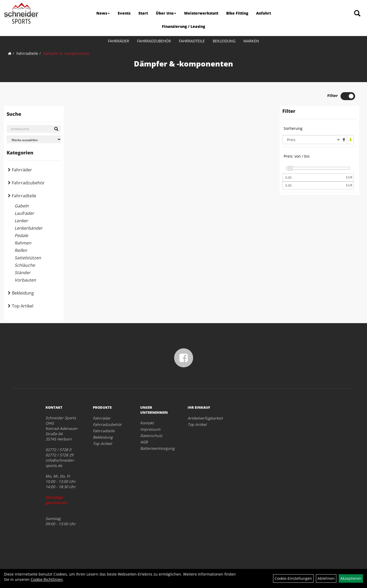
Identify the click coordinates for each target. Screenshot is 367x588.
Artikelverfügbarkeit (205, 418)
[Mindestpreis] (314, 177)
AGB (144, 442)
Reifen (21, 250)
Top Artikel (23, 306)
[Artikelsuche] (357, 14)
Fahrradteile (192, 41)
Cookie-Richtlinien (47, 579)
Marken (251, 41)
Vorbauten (25, 280)
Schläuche (25, 265)
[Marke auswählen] (34, 139)
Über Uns (166, 13)
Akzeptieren (351, 578)
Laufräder (24, 213)
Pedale (21, 235)
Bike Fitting (237, 13)
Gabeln (22, 206)
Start (143, 13)
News (103, 13)
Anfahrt (264, 13)
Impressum (150, 429)
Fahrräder (119, 41)
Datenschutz (151, 436)
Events (124, 13)
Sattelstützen (28, 258)
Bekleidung (224, 41)
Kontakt (147, 423)
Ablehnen (326, 578)
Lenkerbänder (29, 228)
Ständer (22, 273)
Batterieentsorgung (157, 448)
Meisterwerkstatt (201, 13)
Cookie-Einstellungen (293, 578)
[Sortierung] (311, 140)
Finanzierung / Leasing (183, 26)
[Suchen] (56, 129)
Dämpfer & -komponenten (66, 53)
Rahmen (23, 243)
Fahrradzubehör (154, 41)
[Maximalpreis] (314, 185)
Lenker (21, 221)
